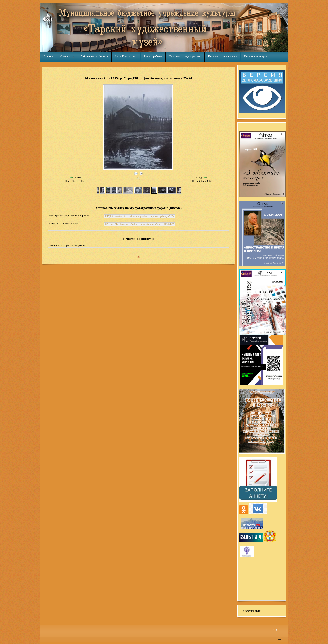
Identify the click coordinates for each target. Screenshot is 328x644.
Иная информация (255, 56)
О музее (65, 56)
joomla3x (279, 639)
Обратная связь (252, 611)
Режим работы (153, 56)
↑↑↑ (275, 630)
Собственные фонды (94, 56)
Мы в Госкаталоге (126, 56)
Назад (78, 177)
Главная (49, 56)
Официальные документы (185, 56)
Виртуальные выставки (223, 56)
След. (199, 177)
